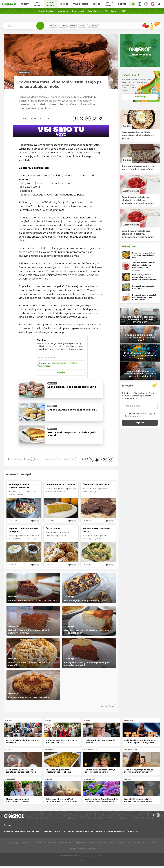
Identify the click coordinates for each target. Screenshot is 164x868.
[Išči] (40, 26)
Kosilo (73, 26)
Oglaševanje (13, 843)
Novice (96, 4)
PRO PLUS (40, 843)
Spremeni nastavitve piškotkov (73, 843)
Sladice (63, 26)
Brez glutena (94, 11)
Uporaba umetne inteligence (82, 848)
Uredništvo (27, 843)
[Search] (140, 4)
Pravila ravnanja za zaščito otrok (142, 843)
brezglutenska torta (67, 459)
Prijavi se (61, 372)
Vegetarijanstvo (46, 11)
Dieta (114, 11)
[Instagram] (158, 815)
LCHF (123, 11)
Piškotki (52, 843)
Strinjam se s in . (58, 365)
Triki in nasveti (109, 4)
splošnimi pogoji (59, 363)
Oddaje (122, 4)
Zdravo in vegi (51, 4)
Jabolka (53, 26)
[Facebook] (75, 119)
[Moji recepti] (153, 4)
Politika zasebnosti (99, 843)
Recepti (25, 4)
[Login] (159, 4)
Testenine (93, 26)
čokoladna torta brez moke (45, 459)
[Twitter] (82, 119)
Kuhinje (64, 4)
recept (28, 459)
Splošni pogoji (117, 843)
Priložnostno (80, 4)
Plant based (78, 11)
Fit (106, 11)
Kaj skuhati (38, 4)
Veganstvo (63, 11)
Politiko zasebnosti (134, 416)
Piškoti (82, 26)
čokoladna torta (16, 459)
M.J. (24, 118)
